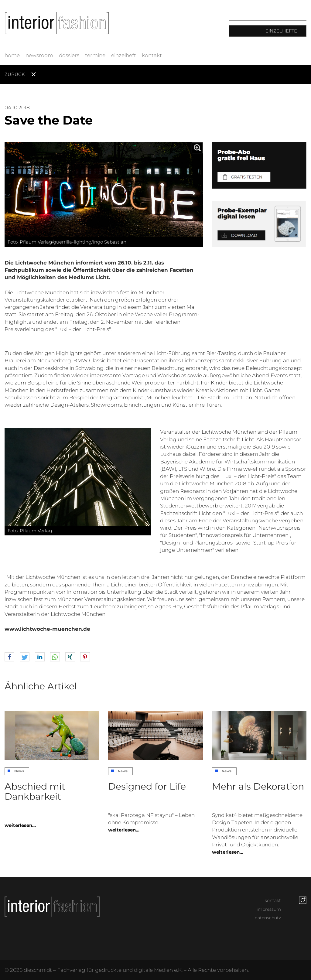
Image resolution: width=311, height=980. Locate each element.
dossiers (69, 55)
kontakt (152, 55)
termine (95, 55)
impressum (269, 909)
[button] (9, 657)
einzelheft (124, 55)
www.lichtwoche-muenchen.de (47, 629)
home (12, 55)
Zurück (15, 74)
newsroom (39, 55)
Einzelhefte (281, 31)
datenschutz (268, 918)
